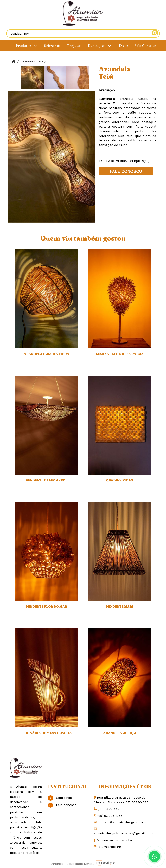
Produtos (27, 45)
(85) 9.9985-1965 (110, 816)
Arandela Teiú (32, 61)
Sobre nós (52, 45)
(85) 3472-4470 (110, 809)
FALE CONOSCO (126, 171)
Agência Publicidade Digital (72, 864)
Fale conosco (62, 805)
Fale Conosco (145, 45)
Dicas (124, 45)
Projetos (74, 45)
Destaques (100, 45)
